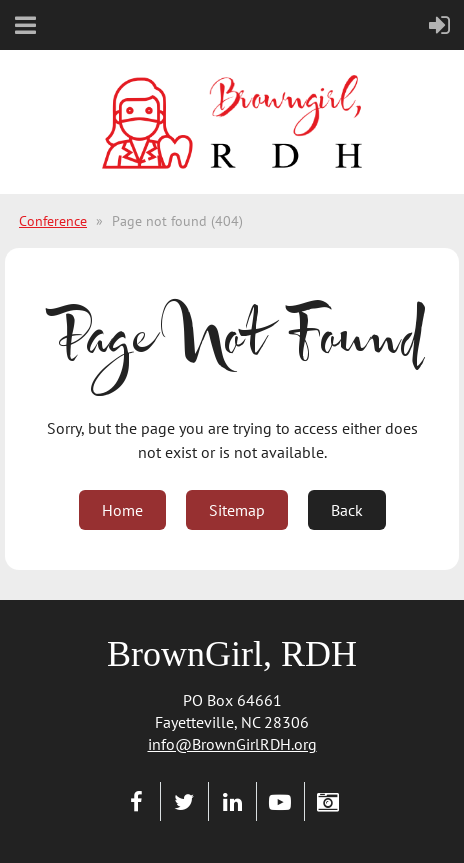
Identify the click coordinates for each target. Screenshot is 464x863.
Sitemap (237, 510)
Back (347, 510)
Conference (53, 221)
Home (122, 510)
